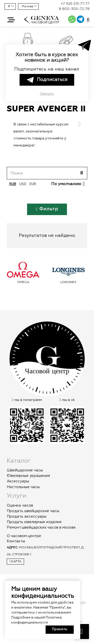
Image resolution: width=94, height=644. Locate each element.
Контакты (16, 541)
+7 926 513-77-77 (75, 4)
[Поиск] (47, 173)
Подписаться (46, 80)
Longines (70, 282)
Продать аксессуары (27, 516)
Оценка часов (20, 505)
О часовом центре (24, 536)
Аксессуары (18, 481)
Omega (25, 282)
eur (33, 184)
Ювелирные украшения (28, 476)
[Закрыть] (79, 124)
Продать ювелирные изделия (34, 522)
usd (23, 184)
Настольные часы (23, 487)
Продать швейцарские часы (33, 511)
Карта (15, 561)
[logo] (42, 23)
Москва (27, 6)
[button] (11, 20)
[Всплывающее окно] (88, 20)
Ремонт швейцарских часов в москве (41, 527)
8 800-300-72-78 (74, 9)
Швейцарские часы (25, 470)
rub (13, 184)
